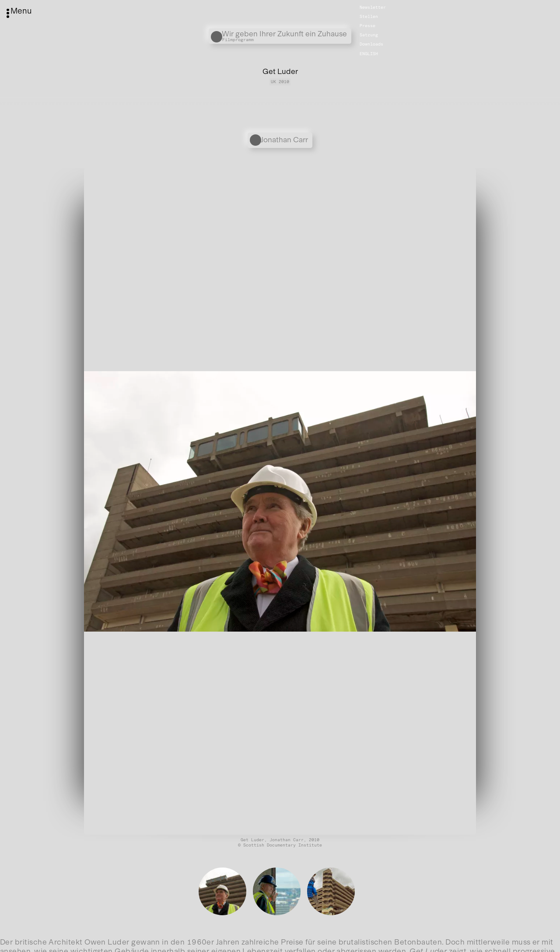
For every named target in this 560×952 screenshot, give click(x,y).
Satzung (369, 35)
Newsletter (373, 7)
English (369, 53)
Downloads (371, 44)
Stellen (369, 17)
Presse (367, 26)
